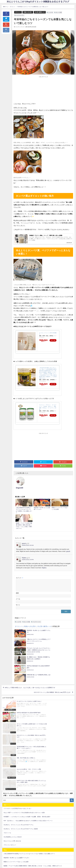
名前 (17, 574)
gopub (24, 522)
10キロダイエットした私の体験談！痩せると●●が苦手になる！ (51, 649)
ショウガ (52, 12)
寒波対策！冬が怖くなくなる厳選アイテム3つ (16, 772)
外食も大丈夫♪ (8, 841)
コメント (20, 556)
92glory (24, 536)
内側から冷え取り (29, 12)
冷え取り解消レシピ (41, 12)
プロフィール (7, 747)
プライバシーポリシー (10, 759)
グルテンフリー (8, 813)
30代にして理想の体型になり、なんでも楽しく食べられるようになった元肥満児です (32, 644)
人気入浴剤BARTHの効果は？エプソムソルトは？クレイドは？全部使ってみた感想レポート (29, 768)
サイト (18, 586)
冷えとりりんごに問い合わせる (12, 755)
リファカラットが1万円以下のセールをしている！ (18, 723)
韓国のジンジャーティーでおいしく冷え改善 (16, 776)
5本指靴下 (6, 793)
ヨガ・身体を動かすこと (10, 821)
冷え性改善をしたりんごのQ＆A (13, 751)
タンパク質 (61, 12)
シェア (6, 14)
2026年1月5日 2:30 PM (28, 538)
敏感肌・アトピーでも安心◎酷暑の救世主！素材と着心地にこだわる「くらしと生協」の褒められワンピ (33, 780)
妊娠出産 (6, 845)
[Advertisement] (28, 90)
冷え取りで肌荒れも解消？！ (12, 833)
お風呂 (5, 797)
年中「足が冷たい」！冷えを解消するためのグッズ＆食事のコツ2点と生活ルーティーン (28, 735)
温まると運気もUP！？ (10, 849)
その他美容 (7, 801)
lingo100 (30, 480)
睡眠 (5, 853)
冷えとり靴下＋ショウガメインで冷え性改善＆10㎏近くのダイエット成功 (24, 727)
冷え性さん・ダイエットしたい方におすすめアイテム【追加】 (21, 743)
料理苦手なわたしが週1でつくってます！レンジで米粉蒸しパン (21, 784)
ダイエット (18, 12)
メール (18, 580)
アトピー (6, 809)
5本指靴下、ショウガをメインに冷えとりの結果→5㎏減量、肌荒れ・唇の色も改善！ (27, 731)
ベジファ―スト (20, 15)
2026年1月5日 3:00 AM (28, 524)
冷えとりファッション (10, 829)
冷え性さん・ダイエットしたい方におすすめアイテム (18, 739)
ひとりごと (7, 805)
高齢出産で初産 (8, 857)
